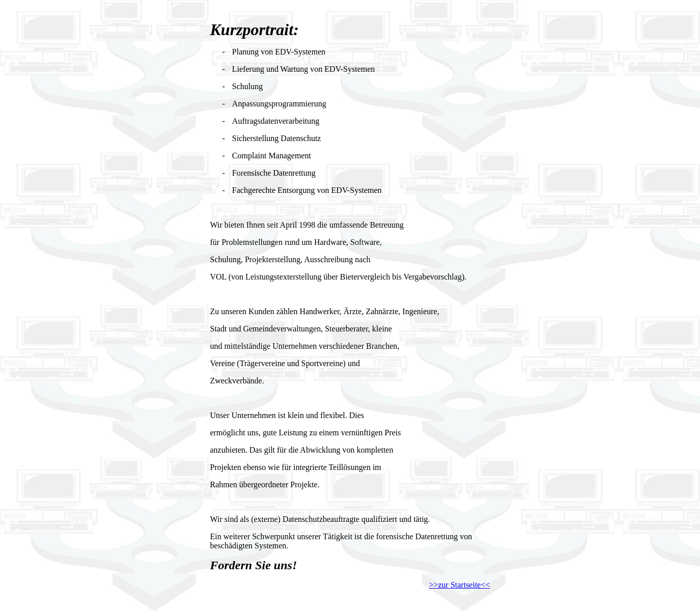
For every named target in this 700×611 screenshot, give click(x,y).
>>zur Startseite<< (459, 585)
